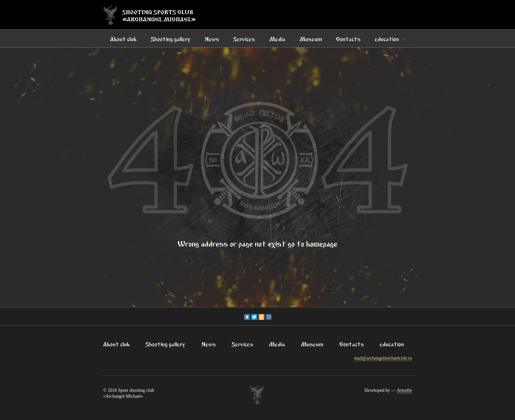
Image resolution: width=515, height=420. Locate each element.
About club (123, 38)
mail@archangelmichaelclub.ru (383, 358)
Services (244, 38)
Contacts (348, 38)
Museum (311, 38)
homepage (322, 243)
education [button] (388, 38)
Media (277, 38)
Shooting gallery (171, 38)
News (212, 38)
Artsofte (404, 390)
